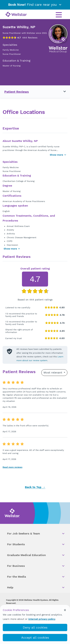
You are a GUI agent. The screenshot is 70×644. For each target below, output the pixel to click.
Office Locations (24, 112)
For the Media (36, 577)
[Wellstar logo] (16, 15)
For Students (36, 544)
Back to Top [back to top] (35, 487)
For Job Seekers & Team (36, 534)
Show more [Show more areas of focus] (12, 249)
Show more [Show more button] (58, 155)
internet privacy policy (42, 619)
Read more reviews (12, 467)
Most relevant (53, 373)
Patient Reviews (17, 92)
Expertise (11, 128)
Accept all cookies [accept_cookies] (35, 637)
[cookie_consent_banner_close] (65, 610)
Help (36, 587)
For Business (36, 566)
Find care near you (35, 5)
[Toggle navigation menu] (63, 92)
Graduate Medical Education (36, 555)
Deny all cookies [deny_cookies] (35, 627)
